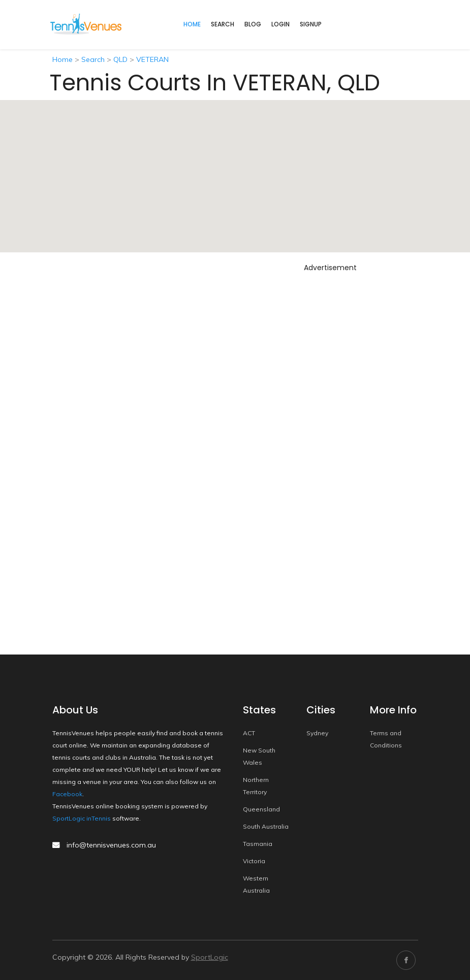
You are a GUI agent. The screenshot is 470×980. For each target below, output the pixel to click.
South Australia (266, 826)
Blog (253, 24)
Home (62, 59)
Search (223, 24)
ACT (249, 733)
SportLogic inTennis (82, 818)
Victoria (254, 861)
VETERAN (152, 59)
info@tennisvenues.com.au (111, 845)
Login (280, 24)
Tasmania (258, 844)
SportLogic (210, 957)
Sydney (317, 733)
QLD (120, 59)
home (192, 24)
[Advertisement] (330, 428)
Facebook (67, 794)
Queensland (261, 809)
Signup (311, 24)
